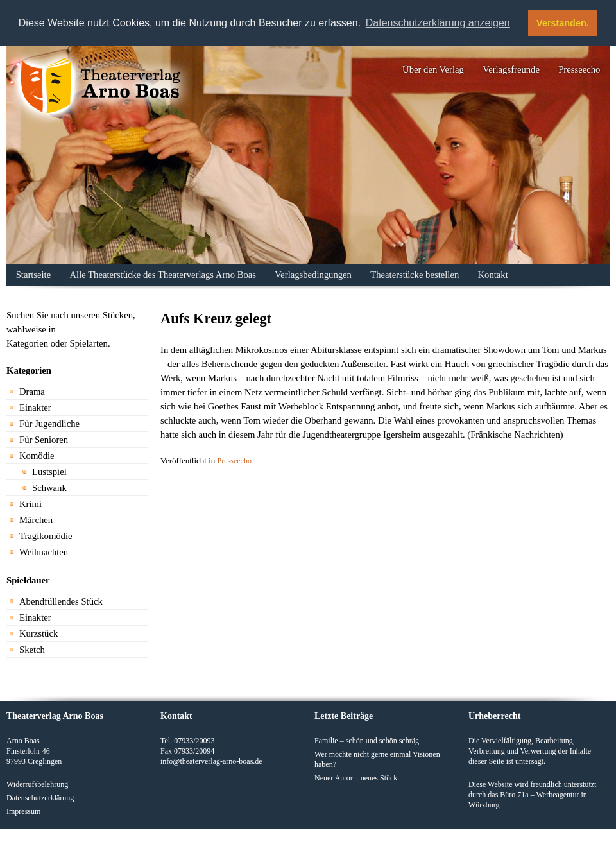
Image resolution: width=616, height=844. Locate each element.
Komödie (37, 456)
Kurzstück (38, 633)
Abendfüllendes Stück (61, 601)
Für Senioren (44, 440)
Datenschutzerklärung (40, 798)
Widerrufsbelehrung (37, 784)
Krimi (30, 504)
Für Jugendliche (49, 424)
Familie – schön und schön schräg (367, 741)
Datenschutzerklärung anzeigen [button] (438, 23)
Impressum (23, 811)
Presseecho (579, 69)
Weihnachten (44, 552)
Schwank (49, 488)
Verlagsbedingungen (313, 275)
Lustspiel (49, 472)
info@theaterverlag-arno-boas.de (211, 761)
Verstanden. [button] (563, 23)
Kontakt (493, 275)
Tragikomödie (46, 536)
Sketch (32, 650)
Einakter (35, 408)
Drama (32, 392)
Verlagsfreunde (511, 69)
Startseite (34, 275)
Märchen (36, 520)
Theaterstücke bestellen (415, 275)
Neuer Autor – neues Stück (356, 778)
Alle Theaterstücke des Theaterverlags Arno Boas (163, 275)
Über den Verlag (433, 69)
